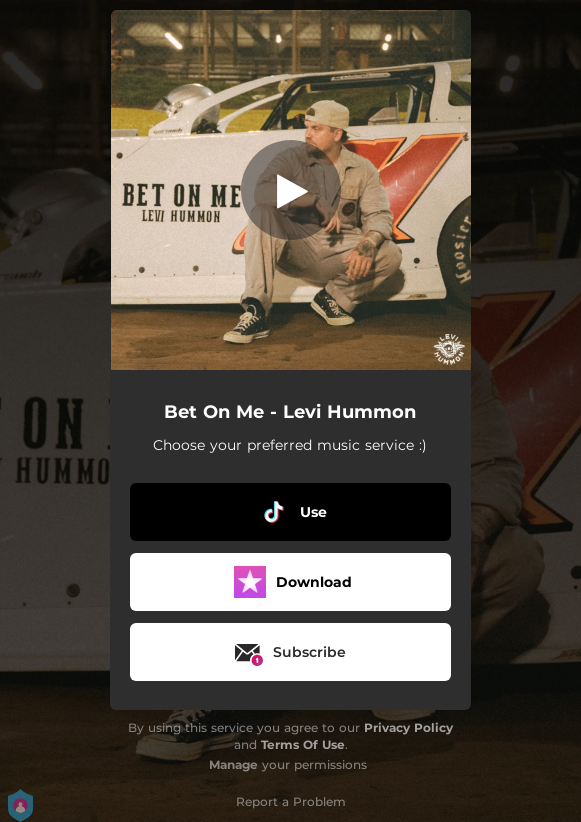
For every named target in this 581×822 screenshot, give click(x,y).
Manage (233, 764)
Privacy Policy (408, 727)
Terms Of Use (303, 744)
